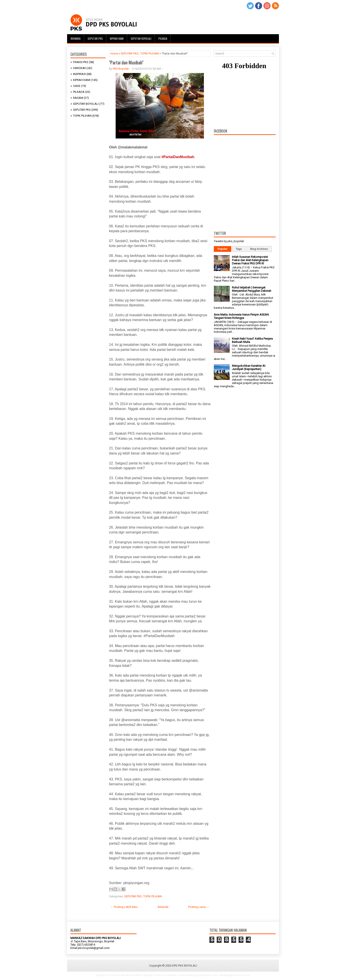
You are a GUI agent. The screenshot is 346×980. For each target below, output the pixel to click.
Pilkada (163, 38)
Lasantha (172, 975)
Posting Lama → (199, 907)
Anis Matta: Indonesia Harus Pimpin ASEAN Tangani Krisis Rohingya (241, 316)
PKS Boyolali (121, 69)
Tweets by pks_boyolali (229, 241)
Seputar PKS (95, 38)
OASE (77, 86)
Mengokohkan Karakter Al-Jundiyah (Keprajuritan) (249, 367)
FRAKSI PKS (81, 62)
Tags (239, 249)
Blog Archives (259, 249)
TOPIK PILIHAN (82, 116)
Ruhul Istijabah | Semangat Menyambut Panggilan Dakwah (252, 289)
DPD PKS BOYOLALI (185, 966)
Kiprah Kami (117, 38)
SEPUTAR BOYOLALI (86, 104)
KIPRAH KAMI (82, 80)
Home (114, 53)
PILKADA (79, 92)
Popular (223, 249)
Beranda (76, 38)
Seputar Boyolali (141, 38)
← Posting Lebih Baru (124, 907)
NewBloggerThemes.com (235, 975)
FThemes (114, 975)
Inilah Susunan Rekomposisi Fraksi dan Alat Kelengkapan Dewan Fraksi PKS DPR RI (250, 260)
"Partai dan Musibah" (126, 62)
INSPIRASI (79, 74)
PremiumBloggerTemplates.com (198, 975)
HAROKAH (80, 68)
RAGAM (78, 98)
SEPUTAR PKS (82, 110)
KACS (139, 975)
